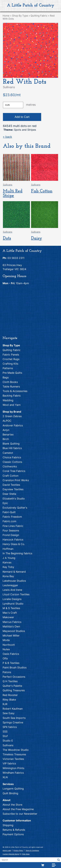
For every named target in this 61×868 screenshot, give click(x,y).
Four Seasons (11, 530)
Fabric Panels (11, 355)
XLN (5, 777)
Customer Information (17, 820)
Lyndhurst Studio (13, 604)
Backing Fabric (12, 396)
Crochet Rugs (11, 359)
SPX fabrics (10, 727)
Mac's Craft (10, 613)
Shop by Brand (12, 412)
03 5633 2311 (16, 258)
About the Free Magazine (18, 809)
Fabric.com (9, 521)
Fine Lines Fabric (13, 526)
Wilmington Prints (13, 768)
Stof (5, 736)
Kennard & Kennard (14, 572)
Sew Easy (9, 713)
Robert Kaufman (13, 709)
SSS (5, 731)
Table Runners (11, 386)
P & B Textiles (11, 663)
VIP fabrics (9, 763)
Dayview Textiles (13, 489)
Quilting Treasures (14, 690)
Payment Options (13, 834)
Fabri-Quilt (9, 512)
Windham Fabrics (13, 773)
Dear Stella (9, 494)
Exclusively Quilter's (15, 508)
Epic (5, 503)
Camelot (8, 453)
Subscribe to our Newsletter (20, 814)
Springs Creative (13, 722)
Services (8, 784)
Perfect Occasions (14, 677)
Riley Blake (9, 700)
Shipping (8, 825)
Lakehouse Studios (14, 581)
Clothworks (10, 466)
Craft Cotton (10, 476)
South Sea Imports (14, 718)
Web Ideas (26, 854)
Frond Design (11, 535)
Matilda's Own (11, 626)
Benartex (8, 434)
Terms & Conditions (32, 850)
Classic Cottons (12, 462)
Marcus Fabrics (12, 622)
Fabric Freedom (12, 517)
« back (7, 137)
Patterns (8, 368)
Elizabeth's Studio (14, 499)
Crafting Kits (10, 364)
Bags (6, 377)
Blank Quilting (11, 444)
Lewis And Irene (12, 590)
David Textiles (11, 485)
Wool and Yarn (12, 405)
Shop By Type (20, 16)
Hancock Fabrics (13, 540)
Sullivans (8, 745)
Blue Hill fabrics (12, 448)
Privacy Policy (18, 850)
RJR (5, 704)
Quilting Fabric (39, 16)
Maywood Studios (14, 631)
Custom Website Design (11, 854)
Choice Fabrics (12, 457)
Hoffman (8, 549)
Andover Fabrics (13, 425)
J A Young (9, 558)
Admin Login (7, 850)
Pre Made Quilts (12, 373)
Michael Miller (11, 636)
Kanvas (7, 562)
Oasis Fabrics (11, 654)
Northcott (9, 645)
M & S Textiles (11, 608)
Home (6, 16)
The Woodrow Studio (16, 750)
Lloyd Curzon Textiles (16, 594)
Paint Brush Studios (15, 667)
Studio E (8, 741)
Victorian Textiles (13, 759)
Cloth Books (10, 382)
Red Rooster (10, 695)
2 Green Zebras (12, 416)
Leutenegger (10, 585)
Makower (8, 617)
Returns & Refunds (14, 830)
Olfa (5, 658)
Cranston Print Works (16, 480)
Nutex (6, 649)
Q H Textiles (10, 681)
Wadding (8, 400)
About (7, 800)
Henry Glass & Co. (14, 544)
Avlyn (6, 430)
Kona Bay (8, 576)
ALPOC (7, 421)
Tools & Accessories (15, 391)
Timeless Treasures (14, 754)
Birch (6, 439)
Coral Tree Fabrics (14, 471)
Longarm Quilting (13, 789)
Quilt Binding (10, 793)
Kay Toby (8, 567)
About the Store (12, 805)
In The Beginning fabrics (17, 553)
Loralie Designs (12, 599)
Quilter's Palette (12, 686)
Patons (7, 672)
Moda (6, 640)
